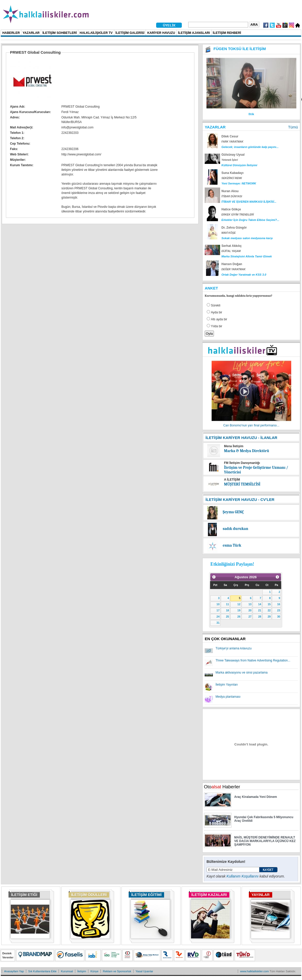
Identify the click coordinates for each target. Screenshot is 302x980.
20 (250, 610)
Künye (94, 971)
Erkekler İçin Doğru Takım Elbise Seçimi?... (250, 220)
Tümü (293, 127)
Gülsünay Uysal (233, 155)
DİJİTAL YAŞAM (231, 251)
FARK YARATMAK (232, 142)
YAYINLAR (261, 895)
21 (260, 610)
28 (260, 617)
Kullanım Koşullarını (243, 876)
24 (218, 617)
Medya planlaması (228, 697)
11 (228, 604)
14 (260, 604)
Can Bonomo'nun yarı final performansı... (251, 425)
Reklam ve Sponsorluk (117, 971)
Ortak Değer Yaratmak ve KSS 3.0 (244, 275)
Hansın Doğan (232, 264)
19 (239, 610)
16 (279, 604)
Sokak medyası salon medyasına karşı (247, 238)
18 (228, 610)
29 (269, 617)
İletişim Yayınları (227, 685)
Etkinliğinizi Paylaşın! (232, 564)
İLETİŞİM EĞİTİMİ (146, 895)
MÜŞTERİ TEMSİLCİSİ (242, 484)
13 (250, 604)
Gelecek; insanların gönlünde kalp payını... (250, 147)
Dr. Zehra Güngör (234, 228)
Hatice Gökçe (231, 209)
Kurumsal (67, 971)
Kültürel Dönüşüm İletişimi (239, 165)
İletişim (82, 971)
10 (218, 604)
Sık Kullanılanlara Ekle (42, 971)
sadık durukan (235, 529)
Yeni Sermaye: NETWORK (239, 183)
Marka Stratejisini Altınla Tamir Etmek (247, 256)
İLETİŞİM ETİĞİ (24, 895)
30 (279, 617)
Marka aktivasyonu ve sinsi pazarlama (242, 673)
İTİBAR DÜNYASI (232, 196)
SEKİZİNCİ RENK (232, 178)
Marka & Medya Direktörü (247, 451)
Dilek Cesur (230, 136)
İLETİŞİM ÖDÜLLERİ (89, 895)
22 (269, 610)
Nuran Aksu (230, 191)
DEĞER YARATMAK (233, 269)
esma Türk (232, 545)
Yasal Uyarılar (144, 971)
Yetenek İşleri (230, 160)
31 (218, 623)
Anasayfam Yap (14, 971)
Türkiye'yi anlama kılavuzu (233, 648)
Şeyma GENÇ (233, 512)
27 (250, 617)
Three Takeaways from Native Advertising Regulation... (253, 660)
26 (239, 617)
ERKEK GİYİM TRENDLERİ (238, 215)
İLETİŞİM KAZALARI (209, 895)
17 (218, 610)
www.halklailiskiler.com (254, 971)
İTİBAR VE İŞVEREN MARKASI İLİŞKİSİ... (249, 202)
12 (239, 604)
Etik (251, 114)
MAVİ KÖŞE (228, 233)
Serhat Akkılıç (232, 246)
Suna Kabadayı (232, 173)
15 (269, 604)
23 (279, 610)
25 (228, 617)
